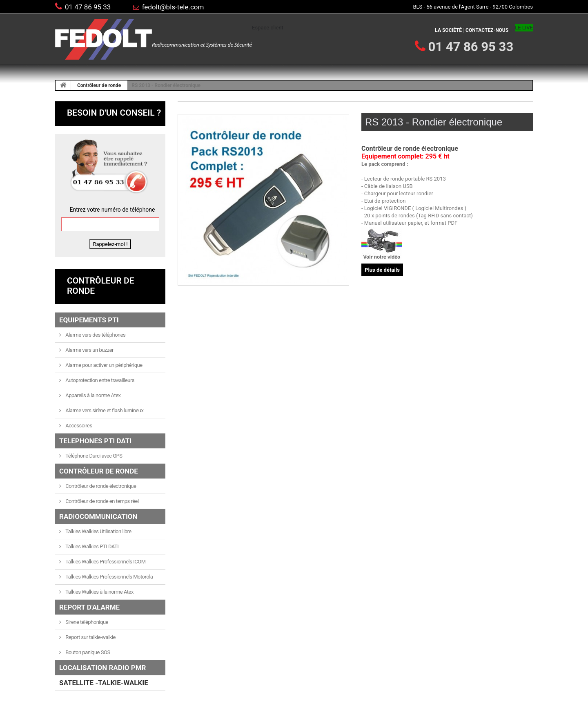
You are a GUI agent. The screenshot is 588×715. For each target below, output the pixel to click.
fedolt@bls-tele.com (173, 7)
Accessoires (78, 426)
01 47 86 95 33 (88, 7)
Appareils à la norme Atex (93, 395)
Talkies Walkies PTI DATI (92, 546)
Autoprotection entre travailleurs (100, 380)
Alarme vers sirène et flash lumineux (104, 410)
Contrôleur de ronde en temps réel (102, 501)
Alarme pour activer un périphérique (104, 365)
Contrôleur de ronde (99, 85)
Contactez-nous (487, 30)
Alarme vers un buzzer (89, 350)
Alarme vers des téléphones (95, 335)
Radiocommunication (98, 516)
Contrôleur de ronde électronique (100, 486)
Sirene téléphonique (86, 622)
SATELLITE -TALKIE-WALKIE (104, 683)
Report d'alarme (89, 607)
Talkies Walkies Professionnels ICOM (105, 562)
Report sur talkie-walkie (90, 637)
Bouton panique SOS (87, 652)
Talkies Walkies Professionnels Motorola (109, 577)
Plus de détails (382, 270)
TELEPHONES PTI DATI (95, 441)
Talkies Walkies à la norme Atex (99, 592)
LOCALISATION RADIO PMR (102, 668)
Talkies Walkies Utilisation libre (98, 531)
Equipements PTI (89, 320)
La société (448, 30)
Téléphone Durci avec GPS (94, 456)
